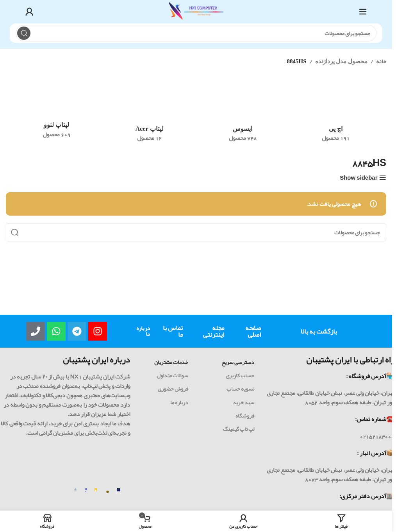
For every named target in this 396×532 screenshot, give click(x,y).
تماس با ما (173, 331)
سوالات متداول (172, 375)
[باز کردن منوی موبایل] (363, 12)
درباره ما (143, 331)
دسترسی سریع (238, 362)
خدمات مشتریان (171, 362)
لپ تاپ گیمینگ (239, 429)
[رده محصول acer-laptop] (150, 114)
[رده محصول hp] (336, 114)
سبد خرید (243, 402)
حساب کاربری (240, 375)
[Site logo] (196, 14)
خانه (381, 61)
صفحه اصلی (253, 331)
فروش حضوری (173, 389)
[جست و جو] (196, 33)
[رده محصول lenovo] (56, 112)
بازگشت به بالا (319, 331)
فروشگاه (245, 416)
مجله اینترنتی (214, 331)
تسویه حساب (240, 389)
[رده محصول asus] (243, 114)
